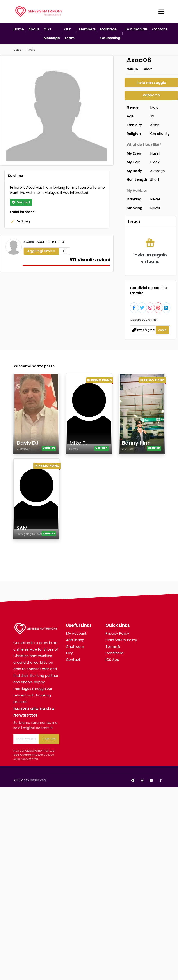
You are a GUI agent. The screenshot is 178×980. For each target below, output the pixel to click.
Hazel (155, 153)
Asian (155, 125)
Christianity (160, 134)
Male (32, 50)
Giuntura (49, 739)
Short (155, 180)
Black (155, 162)
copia (162, 330)
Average (158, 171)
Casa (18, 50)
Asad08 (29, 242)
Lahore (148, 69)
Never (155, 199)
